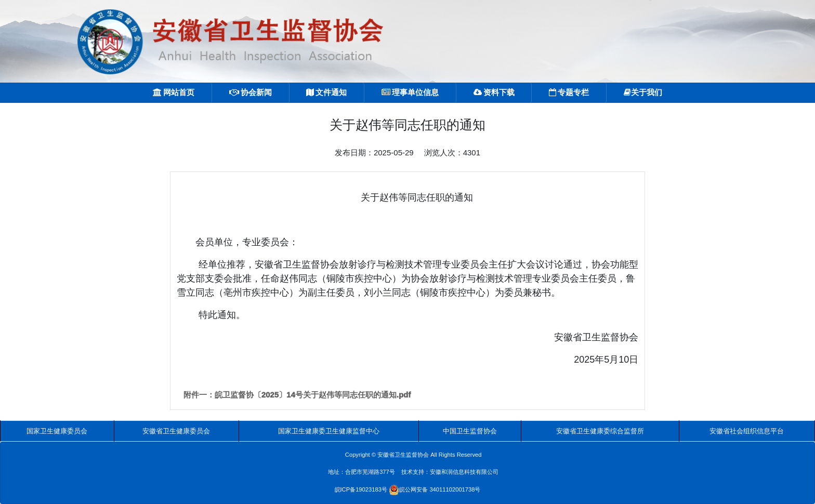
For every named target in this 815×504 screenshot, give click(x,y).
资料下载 (494, 92)
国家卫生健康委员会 (57, 431)
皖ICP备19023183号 (361, 489)
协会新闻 (251, 92)
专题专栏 (569, 92)
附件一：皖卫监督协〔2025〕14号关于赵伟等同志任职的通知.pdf (297, 395)
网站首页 (174, 92)
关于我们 (643, 92)
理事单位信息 (410, 92)
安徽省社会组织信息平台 (747, 431)
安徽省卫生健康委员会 (176, 431)
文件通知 (326, 92)
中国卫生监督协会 (470, 431)
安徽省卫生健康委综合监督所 (600, 431)
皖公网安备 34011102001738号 (435, 489)
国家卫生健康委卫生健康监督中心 (329, 431)
